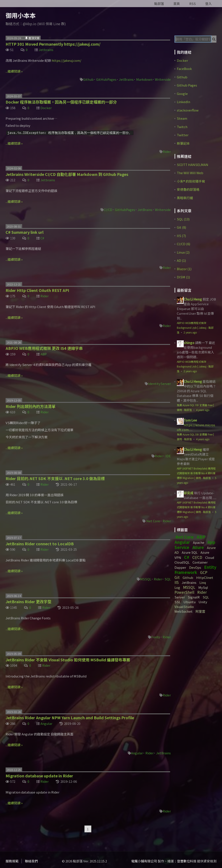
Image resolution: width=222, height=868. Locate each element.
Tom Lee (190, 420)
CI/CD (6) (183, 244)
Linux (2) (183, 252)
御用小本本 (21, 15)
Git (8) (181, 227)
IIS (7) (181, 236)
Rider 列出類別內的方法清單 (31, 406)
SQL (168, 579)
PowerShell (184, 592)
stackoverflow (188, 110)
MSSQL (146, 579)
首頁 (177, 4)
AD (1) (181, 260)
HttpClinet (205, 577)
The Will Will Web (190, 173)
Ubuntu (190, 602)
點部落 (159, 4)
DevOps (195, 567)
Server (180, 597)
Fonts (156, 637)
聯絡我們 (31, 861)
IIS (177, 582)
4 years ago (203, 410)
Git (177, 577)
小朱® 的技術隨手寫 (191, 181)
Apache (199, 542)
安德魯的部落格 (188, 189)
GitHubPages (106, 79)
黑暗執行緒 (185, 198)
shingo (189, 343)
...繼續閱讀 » (14, 71)
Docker (46, 108)
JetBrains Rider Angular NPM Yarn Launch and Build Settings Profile (70, 718)
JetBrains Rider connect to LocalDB (40, 544)
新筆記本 (183, 143)
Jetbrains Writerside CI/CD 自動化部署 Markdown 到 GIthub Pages (67, 174)
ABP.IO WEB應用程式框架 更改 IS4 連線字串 (44, 348)
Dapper (180, 567)
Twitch (182, 127)
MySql (203, 587)
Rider (167, 151)
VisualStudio (184, 607)
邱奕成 (189, 493)
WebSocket (183, 611)
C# (42, 238)
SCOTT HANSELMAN (193, 165)
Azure (198, 547)
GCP (204, 572)
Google (182, 94)
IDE (168, 456)
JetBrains (126, 79)
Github (88, 79)
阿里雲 (200, 611)
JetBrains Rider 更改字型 (29, 601)
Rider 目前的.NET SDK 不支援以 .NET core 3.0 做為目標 (55, 478)
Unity (203, 602)
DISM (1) (183, 277)
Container (200, 562)
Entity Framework (195, 570)
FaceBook (184, 69)
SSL (177, 602)
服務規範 (12, 861)
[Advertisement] (198, 685)
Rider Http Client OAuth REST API (37, 290)
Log (177, 587)
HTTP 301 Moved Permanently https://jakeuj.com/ (53, 44)
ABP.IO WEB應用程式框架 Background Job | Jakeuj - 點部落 (195, 328)
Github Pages (187, 85)
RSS (193, 4)
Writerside (163, 79)
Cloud (210, 557)
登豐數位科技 (187, 861)
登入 (208, 4)
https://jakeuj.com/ (66, 60)
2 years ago (190, 332)
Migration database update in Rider (39, 776)
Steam (182, 118)
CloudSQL (182, 562)
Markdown (144, 79)
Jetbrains (46, 50)
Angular (46, 723)
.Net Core (153, 521)
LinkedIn (183, 102)
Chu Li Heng (193, 299)
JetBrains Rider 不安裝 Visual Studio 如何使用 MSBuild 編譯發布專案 (68, 660)
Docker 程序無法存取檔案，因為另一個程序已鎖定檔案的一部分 (61, 102)
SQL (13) (183, 219)
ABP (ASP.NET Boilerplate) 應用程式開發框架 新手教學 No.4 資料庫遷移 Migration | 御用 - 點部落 (196, 473)
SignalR (194, 597)
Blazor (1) (184, 269)
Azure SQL (190, 552)
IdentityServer (159, 384)
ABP (44, 354)
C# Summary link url (25, 232)
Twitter (183, 135)
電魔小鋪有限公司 (144, 861)
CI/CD (108, 210)
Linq (203, 582)
